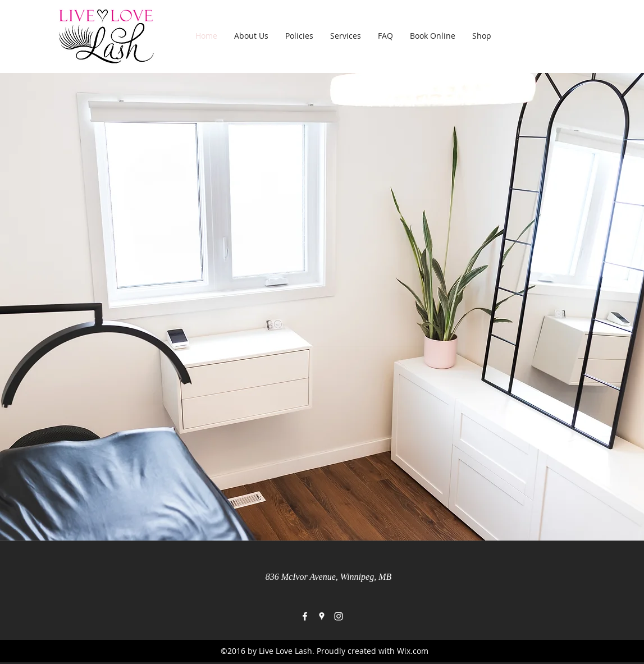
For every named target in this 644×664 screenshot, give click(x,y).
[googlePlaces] (322, 616)
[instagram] (339, 616)
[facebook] (305, 616)
